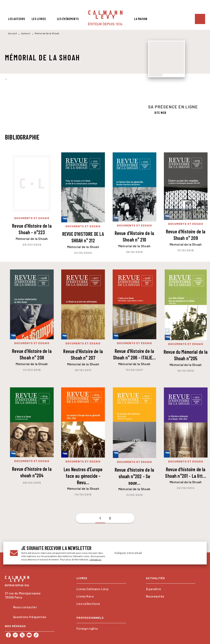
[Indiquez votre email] (151, 553)
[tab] (17, 19)
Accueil (13, 33)
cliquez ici (95, 559)
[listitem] (8, 635)
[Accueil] (105, 18)
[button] (158, 113)
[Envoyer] (195, 553)
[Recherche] (200, 19)
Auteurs (26, 33)
